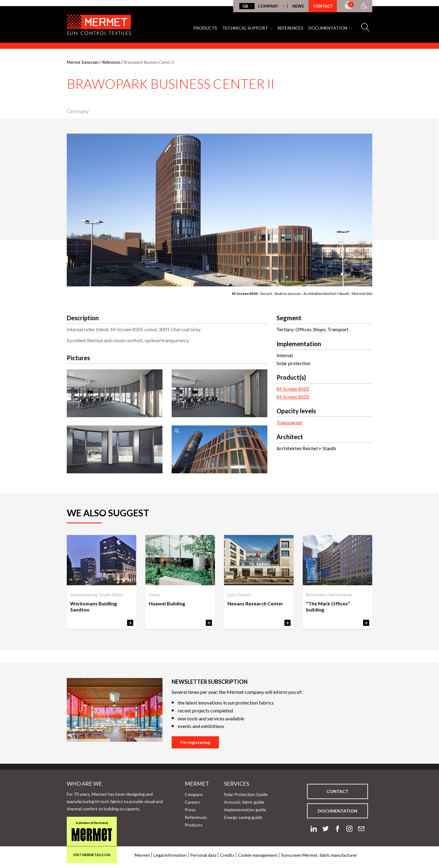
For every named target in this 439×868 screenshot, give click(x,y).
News (298, 6)
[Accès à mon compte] (364, 6)
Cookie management (258, 855)
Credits (227, 855)
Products (205, 28)
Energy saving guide (243, 817)
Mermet (187, 784)
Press (190, 810)
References (290, 28)
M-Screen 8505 (245, 294)
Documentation (328, 28)
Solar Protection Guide (246, 794)
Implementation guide (245, 810)
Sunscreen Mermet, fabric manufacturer (319, 855)
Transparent (289, 422)
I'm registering (195, 742)
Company (268, 6)
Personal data (203, 855)
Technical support (245, 28)
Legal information (170, 855)
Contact (323, 6)
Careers (192, 802)
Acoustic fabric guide (244, 802)
